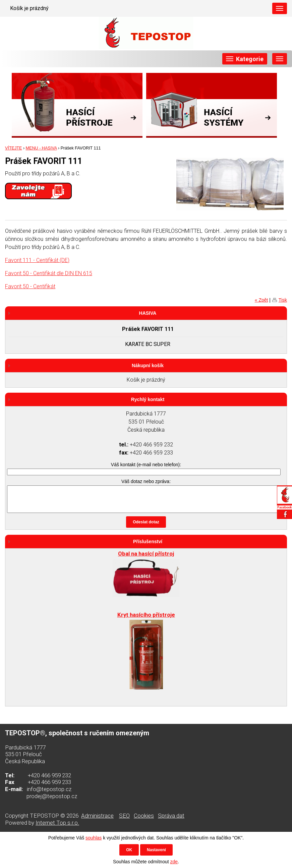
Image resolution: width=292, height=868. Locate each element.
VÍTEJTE (13, 148)
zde (174, 862)
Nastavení (156, 850)
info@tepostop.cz (49, 789)
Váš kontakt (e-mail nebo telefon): (146, 465)
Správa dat (171, 816)
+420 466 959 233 (49, 782)
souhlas (94, 838)
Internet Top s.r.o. (57, 823)
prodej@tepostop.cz (52, 796)
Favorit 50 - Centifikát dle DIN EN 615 (49, 273)
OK (129, 850)
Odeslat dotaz (146, 522)
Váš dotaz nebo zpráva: (146, 481)
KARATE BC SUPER (148, 344)
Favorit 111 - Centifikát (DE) (37, 260)
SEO (124, 816)
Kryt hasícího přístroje (146, 615)
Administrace (97, 816)
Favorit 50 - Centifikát (30, 286)
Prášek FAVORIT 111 (148, 329)
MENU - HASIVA (41, 148)
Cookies (144, 816)
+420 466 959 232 (49, 775)
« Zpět (261, 300)
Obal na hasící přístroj (146, 554)
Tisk (283, 300)
